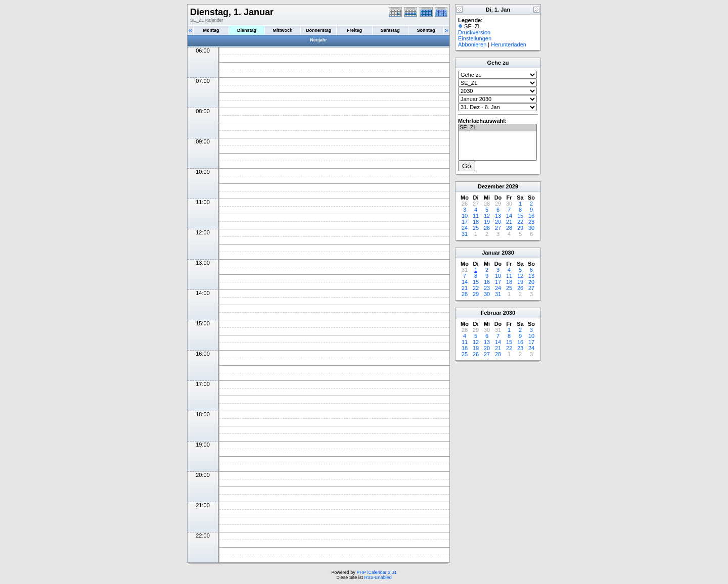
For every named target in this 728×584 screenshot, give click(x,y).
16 (531, 216)
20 (498, 222)
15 (520, 216)
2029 (512, 186)
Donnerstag (318, 30)
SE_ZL (497, 128)
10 (465, 216)
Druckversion (474, 32)
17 (465, 222)
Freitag (354, 30)
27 (498, 228)
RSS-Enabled (378, 577)
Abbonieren (472, 44)
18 (476, 222)
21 (509, 222)
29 (520, 228)
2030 (508, 253)
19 (487, 222)
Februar (491, 313)
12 (487, 216)
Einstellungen (475, 38)
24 (465, 228)
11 (476, 216)
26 (487, 228)
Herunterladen (509, 44)
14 (509, 216)
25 (476, 228)
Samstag (390, 30)
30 (531, 228)
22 (520, 222)
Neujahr (318, 40)
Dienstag (247, 30)
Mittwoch (282, 30)
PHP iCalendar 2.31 (376, 572)
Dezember (491, 186)
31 (465, 234)
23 (531, 222)
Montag (211, 30)
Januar (491, 253)
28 (509, 228)
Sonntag (426, 30)
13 (498, 216)
